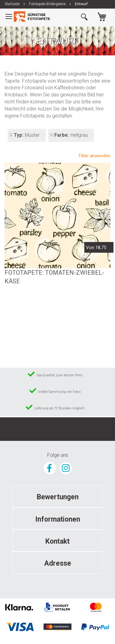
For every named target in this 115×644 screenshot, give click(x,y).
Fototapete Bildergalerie (48, 4)
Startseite (13, 4)
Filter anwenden (95, 156)
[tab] (57, 496)
